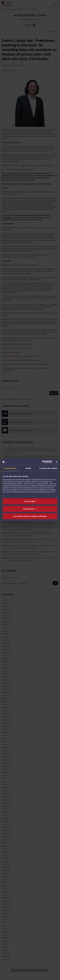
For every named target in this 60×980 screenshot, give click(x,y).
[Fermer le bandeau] (57, 462)
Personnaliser (30, 509)
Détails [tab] (29, 468)
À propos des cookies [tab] (48, 468)
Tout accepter (30, 501)
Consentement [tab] (10, 468)
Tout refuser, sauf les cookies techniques (30, 516)
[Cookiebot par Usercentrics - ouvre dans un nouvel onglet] (42, 462)
